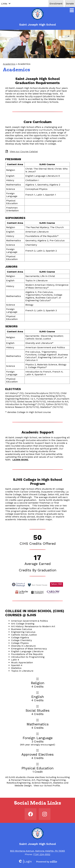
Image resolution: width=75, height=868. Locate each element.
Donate (70, 4)
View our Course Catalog (24, 151)
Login (25, 861)
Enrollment (56, 4)
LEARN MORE (20, 460)
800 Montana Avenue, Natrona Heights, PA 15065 (37, 851)
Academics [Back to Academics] (9, 64)
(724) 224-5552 (42, 854)
